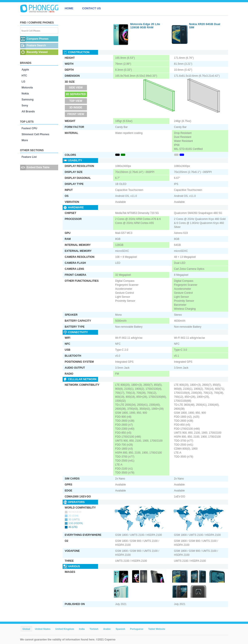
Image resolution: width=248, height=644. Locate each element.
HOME (69, 8)
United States (43, 629)
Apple (25, 70)
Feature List (29, 157)
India (82, 629)
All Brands (28, 112)
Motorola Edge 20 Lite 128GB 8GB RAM (145, 26)
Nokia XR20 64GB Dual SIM (205, 26)
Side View (76, 88)
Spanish (120, 629)
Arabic (107, 629)
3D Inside (76, 108)
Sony (25, 106)
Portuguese (137, 629)
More (25, 140)
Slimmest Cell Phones (36, 134)
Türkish (94, 629)
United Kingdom (65, 629)
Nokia (25, 94)
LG (24, 82)
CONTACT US (92, 8)
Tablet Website (157, 629)
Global (26, 629)
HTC (24, 76)
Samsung (28, 100)
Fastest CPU (30, 128)
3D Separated (76, 94)
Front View (76, 114)
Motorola (27, 88)
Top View (76, 101)
